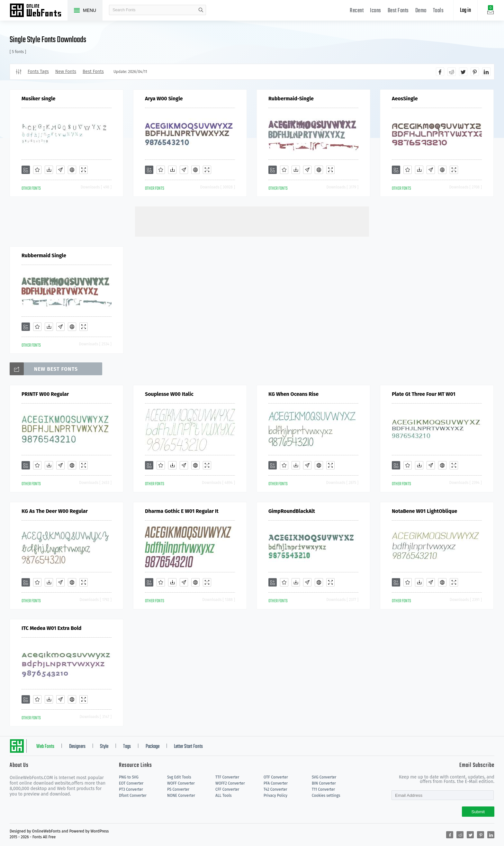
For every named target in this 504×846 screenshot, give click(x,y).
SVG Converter (324, 777)
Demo (421, 11)
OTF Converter (276, 777)
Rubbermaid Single (44, 255)
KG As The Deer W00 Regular (55, 511)
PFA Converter (276, 783)
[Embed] (72, 170)
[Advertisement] (252, 221)
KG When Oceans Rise (293, 394)
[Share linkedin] (486, 72)
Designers (77, 747)
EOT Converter (131, 783)
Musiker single (38, 99)
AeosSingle (405, 99)
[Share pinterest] (475, 72)
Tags (127, 747)
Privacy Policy (275, 796)
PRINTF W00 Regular (45, 394)
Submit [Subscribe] (478, 812)
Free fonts (39, 11)
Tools (438, 11)
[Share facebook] (440, 72)
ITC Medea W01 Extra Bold (51, 628)
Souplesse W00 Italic (169, 394)
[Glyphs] (60, 170)
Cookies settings (326, 796)
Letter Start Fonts (188, 747)
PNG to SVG (129, 777)
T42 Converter (275, 789)
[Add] (26, 170)
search (201, 10)
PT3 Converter (131, 789)
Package (153, 747)
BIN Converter (324, 783)
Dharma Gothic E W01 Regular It (182, 511)
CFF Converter (227, 789)
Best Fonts (398, 11)
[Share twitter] (463, 72)
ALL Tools (224, 796)
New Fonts (66, 72)
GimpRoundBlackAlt (292, 511)
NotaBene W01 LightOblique (424, 511)
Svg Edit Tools (179, 777)
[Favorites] (37, 170)
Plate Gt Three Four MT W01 (424, 394)
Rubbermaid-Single (291, 99)
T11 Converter (323, 789)
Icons (376, 11)
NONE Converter (181, 796)
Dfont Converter (133, 796)
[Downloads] (49, 170)
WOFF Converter (181, 783)
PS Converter (178, 789)
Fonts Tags (38, 72)
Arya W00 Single (164, 99)
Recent (357, 11)
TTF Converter (227, 777)
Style (104, 747)
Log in (465, 10)
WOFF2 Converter (230, 783)
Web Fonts (45, 747)
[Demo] (84, 170)
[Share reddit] (452, 72)
